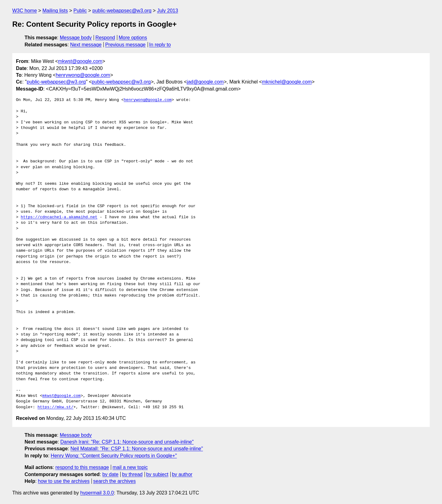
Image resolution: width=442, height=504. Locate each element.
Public (80, 11)
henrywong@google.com (83, 75)
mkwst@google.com (80, 61)
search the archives (115, 481)
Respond (105, 38)
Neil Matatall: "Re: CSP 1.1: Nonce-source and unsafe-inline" (137, 449)
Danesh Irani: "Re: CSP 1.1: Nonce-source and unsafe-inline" (127, 442)
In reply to (160, 45)
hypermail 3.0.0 (97, 493)
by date (110, 474)
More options (133, 38)
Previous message (126, 45)
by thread (132, 474)
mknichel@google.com (287, 82)
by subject (157, 474)
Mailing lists (55, 11)
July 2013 (168, 11)
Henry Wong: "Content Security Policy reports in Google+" (114, 456)
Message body (76, 38)
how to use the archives (64, 481)
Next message (86, 45)
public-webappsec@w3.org (122, 11)
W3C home (25, 11)
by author (182, 474)
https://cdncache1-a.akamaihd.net (59, 217)
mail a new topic (130, 467)
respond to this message (82, 467)
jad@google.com (205, 82)
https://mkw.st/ (55, 407)
